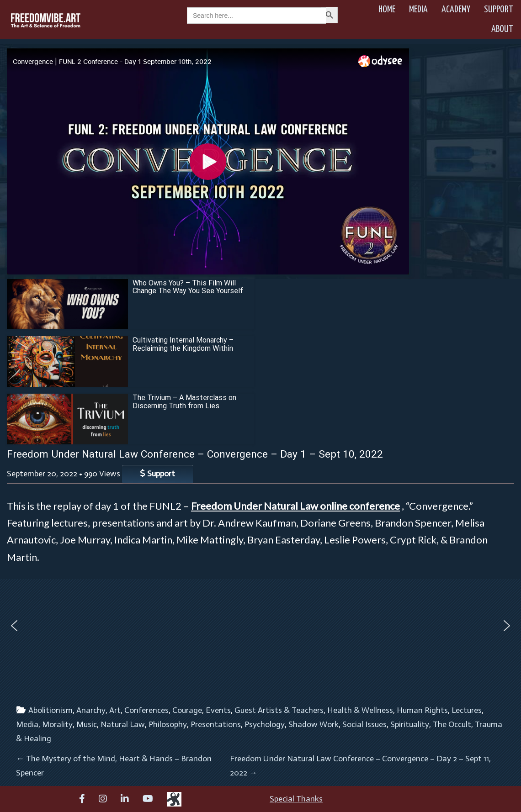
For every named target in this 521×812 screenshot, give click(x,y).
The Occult (452, 724)
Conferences (146, 710)
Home (387, 10)
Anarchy (91, 710)
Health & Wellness (360, 710)
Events (218, 710)
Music (87, 724)
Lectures (467, 710)
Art (115, 710)
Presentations (216, 724)
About (502, 29)
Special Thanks (296, 799)
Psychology (265, 724)
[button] (14, 626)
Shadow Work (314, 724)
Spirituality (410, 724)
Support (499, 10)
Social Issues (364, 724)
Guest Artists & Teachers (279, 710)
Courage (187, 710)
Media (418, 10)
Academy (456, 10)
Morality (57, 724)
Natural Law (123, 724)
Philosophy (168, 724)
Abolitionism (51, 710)
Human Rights (422, 710)
